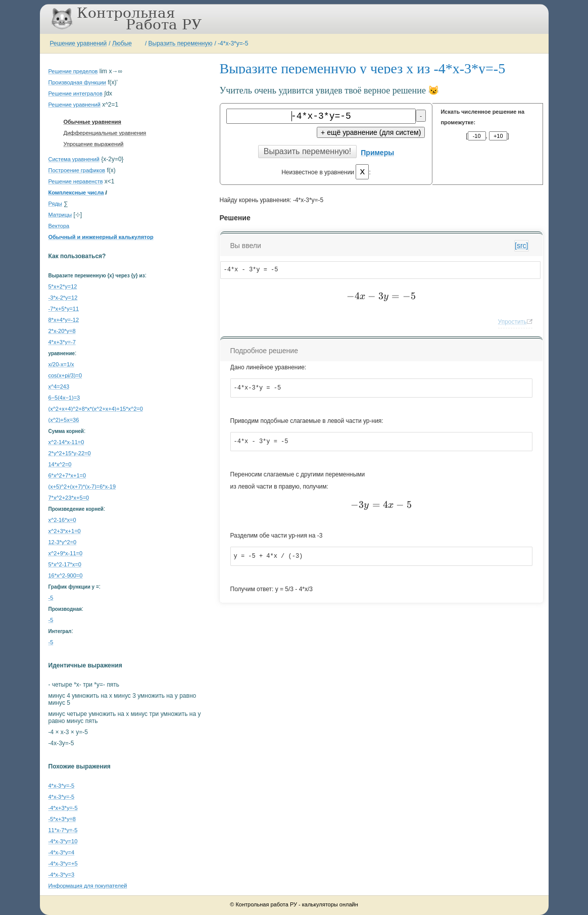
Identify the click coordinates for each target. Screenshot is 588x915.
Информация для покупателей (88, 886)
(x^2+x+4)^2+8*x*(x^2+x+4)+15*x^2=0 (96, 409)
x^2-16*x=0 (62, 520)
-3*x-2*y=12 (63, 298)
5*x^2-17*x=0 (65, 564)
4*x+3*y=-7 (62, 342)
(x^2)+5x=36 (64, 420)
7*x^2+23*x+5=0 (69, 498)
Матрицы (60, 215)
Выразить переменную (181, 43)
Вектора (59, 226)
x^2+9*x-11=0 (66, 553)
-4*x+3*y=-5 (63, 808)
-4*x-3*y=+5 (63, 863)
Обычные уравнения (93, 122)
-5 (51, 598)
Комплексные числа (76, 192)
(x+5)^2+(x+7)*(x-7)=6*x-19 (82, 487)
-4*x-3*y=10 (63, 841)
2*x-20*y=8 (62, 331)
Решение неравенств (76, 181)
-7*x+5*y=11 (64, 309)
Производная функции (77, 82)
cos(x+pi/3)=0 (65, 375)
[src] (521, 246)
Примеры (377, 153)
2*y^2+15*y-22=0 (70, 453)
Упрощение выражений (94, 144)
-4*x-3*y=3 (62, 875)
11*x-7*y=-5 (63, 830)
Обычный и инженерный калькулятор (101, 237)
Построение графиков (77, 170)
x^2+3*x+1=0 (65, 531)
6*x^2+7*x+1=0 (67, 475)
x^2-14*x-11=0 (66, 442)
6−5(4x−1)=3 (64, 398)
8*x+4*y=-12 (64, 320)
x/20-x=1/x (61, 364)
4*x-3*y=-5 (62, 786)
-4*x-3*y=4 (62, 852)
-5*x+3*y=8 (62, 819)
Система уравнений (74, 159)
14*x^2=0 (60, 464)
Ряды (55, 204)
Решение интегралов (76, 93)
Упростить (512, 322)
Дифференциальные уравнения (105, 133)
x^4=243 (59, 387)
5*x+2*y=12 (63, 286)
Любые (122, 43)
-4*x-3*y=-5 (233, 43)
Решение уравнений (79, 43)
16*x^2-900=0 (66, 575)
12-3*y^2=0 (63, 542)
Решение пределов (73, 71)
